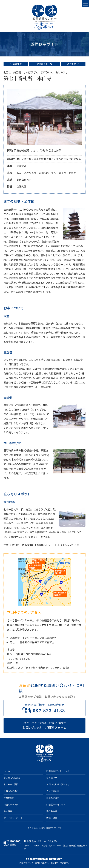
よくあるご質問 (11, 784)
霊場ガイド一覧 (44, 64)
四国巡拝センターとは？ (58, 771)
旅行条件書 (52, 811)
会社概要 (8, 811)
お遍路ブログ (53, 798)
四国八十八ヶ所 (11, 805)
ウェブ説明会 (53, 791)
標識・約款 (52, 818)
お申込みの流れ (11, 791)
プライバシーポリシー (14, 818)
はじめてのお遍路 (12, 778)
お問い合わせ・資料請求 (58, 784)
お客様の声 (52, 778)
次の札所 (72, 64)
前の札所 (17, 64)
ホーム (7, 771)
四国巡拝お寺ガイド (56, 805)
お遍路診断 (9, 798)
